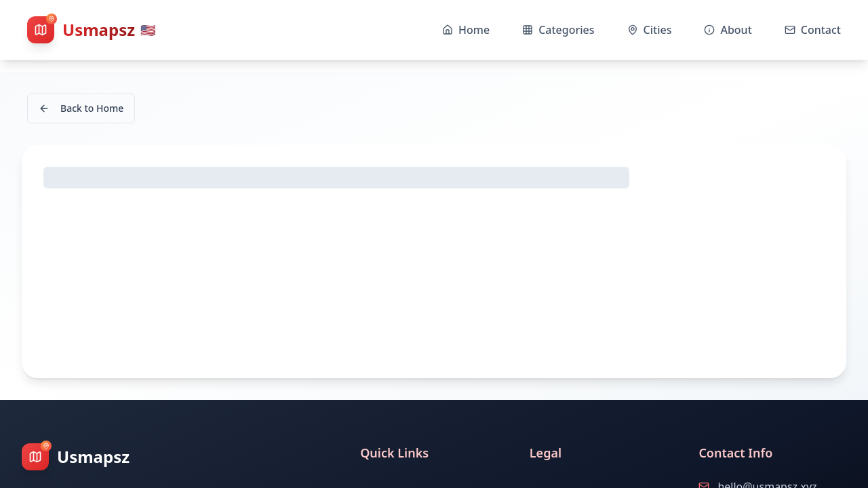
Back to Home (81, 108)
